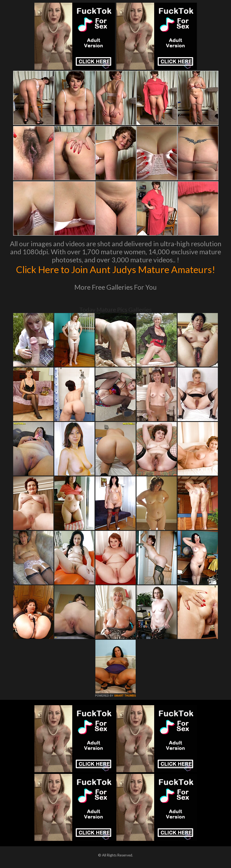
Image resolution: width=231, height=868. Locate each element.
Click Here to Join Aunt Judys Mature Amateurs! (115, 269)
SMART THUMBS (125, 696)
